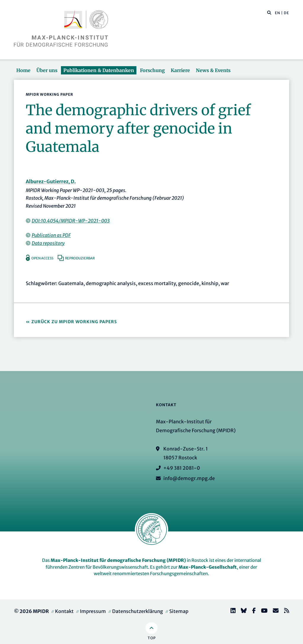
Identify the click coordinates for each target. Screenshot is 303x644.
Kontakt (64, 611)
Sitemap (179, 611)
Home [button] (23, 70)
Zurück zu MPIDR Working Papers (74, 322)
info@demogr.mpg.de (189, 478)
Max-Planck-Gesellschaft (208, 567)
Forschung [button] (152, 70)
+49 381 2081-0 (182, 468)
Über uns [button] (47, 70)
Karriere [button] (180, 70)
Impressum (93, 611)
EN (278, 13)
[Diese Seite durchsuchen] (266, 13)
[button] (269, 12)
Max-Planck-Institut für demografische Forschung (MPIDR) (118, 560)
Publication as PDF (51, 235)
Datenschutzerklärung (138, 611)
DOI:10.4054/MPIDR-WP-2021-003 (71, 221)
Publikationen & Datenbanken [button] (99, 70)
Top (152, 638)
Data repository (48, 243)
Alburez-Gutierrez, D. (51, 181)
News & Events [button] (213, 70)
